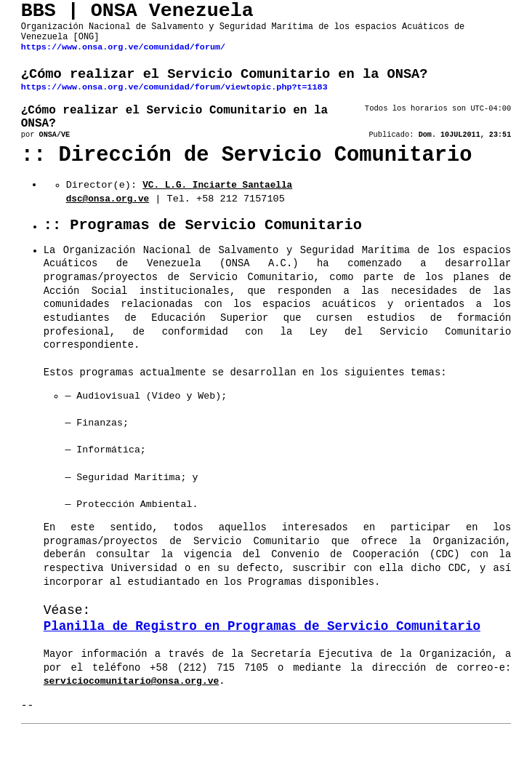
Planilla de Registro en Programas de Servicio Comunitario (262, 648)
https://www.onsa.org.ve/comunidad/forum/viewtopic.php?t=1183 (174, 101)
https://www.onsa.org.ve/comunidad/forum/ (123, 57)
